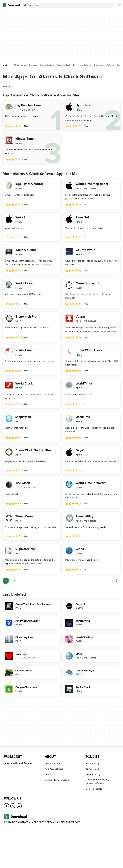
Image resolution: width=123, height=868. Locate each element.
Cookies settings (94, 789)
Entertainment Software (104, 65)
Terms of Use (92, 769)
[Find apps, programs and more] (68, 5)
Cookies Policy (93, 774)
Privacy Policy (93, 763)
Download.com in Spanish (58, 780)
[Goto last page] (115, 581)
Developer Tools (64, 65)
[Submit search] (25, 5)
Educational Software (82, 65)
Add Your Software (54, 769)
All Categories (20, 65)
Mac (6, 65)
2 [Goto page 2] (14, 581)
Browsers (33, 65)
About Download (53, 763)
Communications (47, 65)
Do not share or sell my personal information (97, 781)
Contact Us (50, 774)
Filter (7, 87)
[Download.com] (11, 5)
